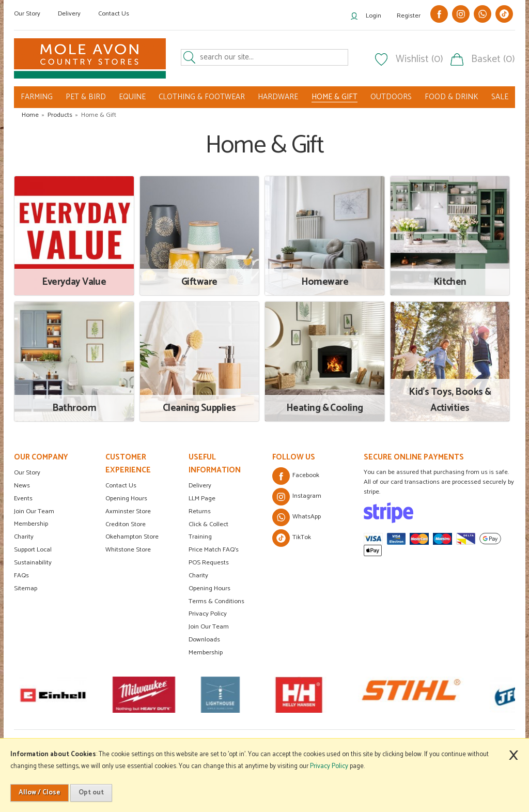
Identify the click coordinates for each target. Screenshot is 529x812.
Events (23, 499)
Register (409, 16)
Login (374, 16)
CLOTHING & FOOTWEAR (202, 97)
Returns (200, 511)
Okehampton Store (132, 537)
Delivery (69, 14)
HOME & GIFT (334, 97)
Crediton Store (126, 524)
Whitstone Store (128, 550)
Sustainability (33, 563)
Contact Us (114, 14)
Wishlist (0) (419, 59)
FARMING (37, 97)
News (22, 486)
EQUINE (132, 97)
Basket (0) (493, 59)
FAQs (21, 576)
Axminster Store (128, 511)
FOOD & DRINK (452, 97)
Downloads (204, 640)
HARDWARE (278, 97)
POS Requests (209, 563)
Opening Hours (126, 499)
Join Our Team (34, 511)
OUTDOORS (391, 97)
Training (200, 537)
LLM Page (202, 499)
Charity (24, 537)
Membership (31, 524)
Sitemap (26, 588)
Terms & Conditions (216, 601)
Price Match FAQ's (214, 550)
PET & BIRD (86, 97)
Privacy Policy (208, 614)
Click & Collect (208, 524)
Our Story (27, 14)
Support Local (33, 550)
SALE (500, 97)
